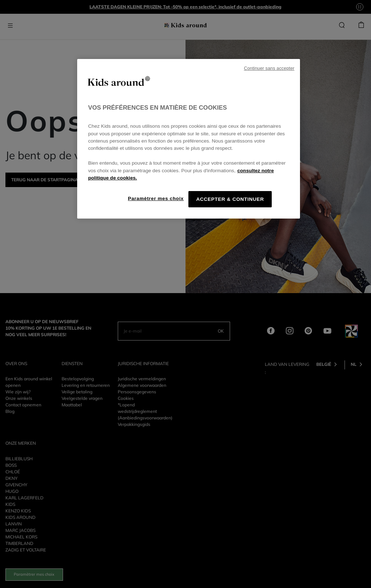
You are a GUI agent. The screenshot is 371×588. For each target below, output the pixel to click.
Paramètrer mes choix (156, 198)
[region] (188, 139)
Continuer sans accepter (269, 68)
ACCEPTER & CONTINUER (230, 199)
